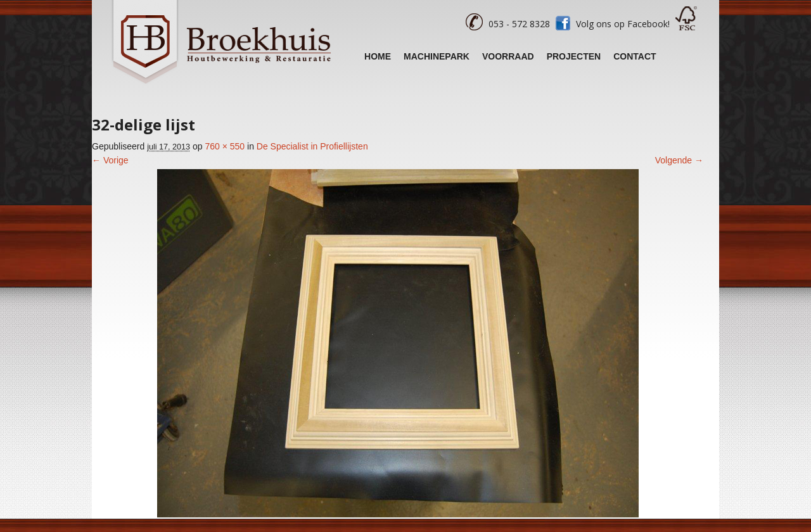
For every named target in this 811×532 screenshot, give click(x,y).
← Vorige (110, 160)
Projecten (574, 56)
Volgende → (679, 160)
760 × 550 (225, 146)
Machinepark (437, 56)
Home (378, 56)
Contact (635, 56)
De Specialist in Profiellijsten (312, 146)
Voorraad (508, 56)
